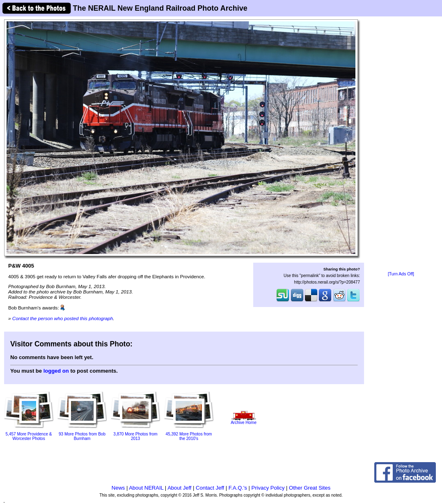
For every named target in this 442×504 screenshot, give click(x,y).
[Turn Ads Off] (401, 274)
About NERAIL (146, 488)
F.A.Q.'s (238, 488)
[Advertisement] (401, 144)
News (118, 488)
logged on (56, 371)
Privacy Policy (268, 488)
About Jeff (179, 488)
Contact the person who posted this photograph (63, 318)
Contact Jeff (210, 488)
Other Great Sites (310, 488)
